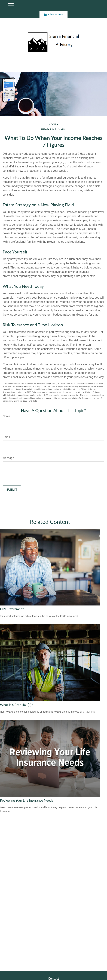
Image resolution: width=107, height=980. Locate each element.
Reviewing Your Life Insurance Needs (27, 800)
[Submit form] (12, 490)
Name (6, 416)
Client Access (53, 14)
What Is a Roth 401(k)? (16, 705)
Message (8, 458)
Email (6, 437)
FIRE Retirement (12, 609)
